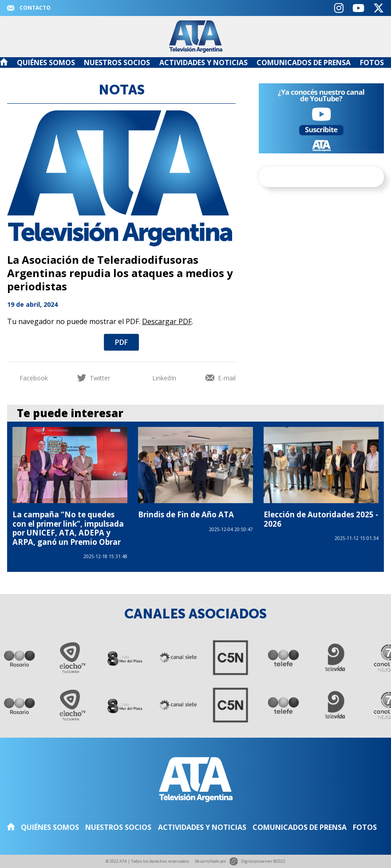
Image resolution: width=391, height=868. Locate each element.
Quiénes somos (46, 63)
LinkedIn (158, 378)
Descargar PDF (167, 321)
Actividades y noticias (203, 63)
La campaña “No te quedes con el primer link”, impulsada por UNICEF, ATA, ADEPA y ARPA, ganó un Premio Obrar (68, 528)
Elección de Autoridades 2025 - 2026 (321, 519)
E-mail (221, 378)
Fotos (372, 63)
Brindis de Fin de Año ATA (186, 514)
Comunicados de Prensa (304, 63)
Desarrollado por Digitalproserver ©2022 (240, 862)
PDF (121, 342)
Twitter (94, 378)
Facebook (28, 378)
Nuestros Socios (117, 63)
